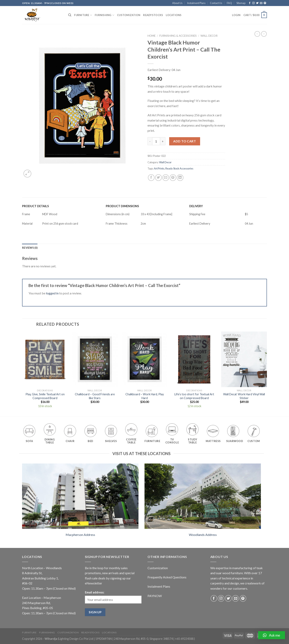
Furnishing (104, 15)
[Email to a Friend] (166, 178)
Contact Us (216, 3)
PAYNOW (155, 596)
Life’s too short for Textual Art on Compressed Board (194, 396)
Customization (129, 15)
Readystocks (153, 15)
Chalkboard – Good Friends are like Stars (95, 396)
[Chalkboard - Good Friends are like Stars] (95, 359)
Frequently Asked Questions (167, 577)
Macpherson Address (80, 535)
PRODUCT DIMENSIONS (122, 206)
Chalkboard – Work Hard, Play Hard (145, 396)
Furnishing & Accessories (178, 36)
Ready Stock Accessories (179, 168)
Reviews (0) (30, 248)
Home (152, 36)
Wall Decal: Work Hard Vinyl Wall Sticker (244, 396)
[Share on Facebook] (151, 178)
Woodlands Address (203, 535)
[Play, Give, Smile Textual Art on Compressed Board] (45, 359)
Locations (174, 15)
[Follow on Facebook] (250, 3)
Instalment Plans (196, 3)
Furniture (83, 15)
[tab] (30, 248)
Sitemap (241, 3)
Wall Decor (209, 36)
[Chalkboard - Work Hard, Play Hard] (144, 359)
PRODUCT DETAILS (35, 206)
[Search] (70, 15)
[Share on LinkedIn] (180, 178)
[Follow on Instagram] (253, 3)
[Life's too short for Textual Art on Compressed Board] (194, 359)
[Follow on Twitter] (257, 3)
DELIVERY (196, 206)
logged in (52, 293)
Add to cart (185, 141)
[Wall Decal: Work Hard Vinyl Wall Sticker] (244, 359)
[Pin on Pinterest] (173, 178)
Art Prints (159, 168)
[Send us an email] (261, 3)
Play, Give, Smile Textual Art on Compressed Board (45, 396)
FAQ (229, 3)
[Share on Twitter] (158, 178)
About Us (177, 3)
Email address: (95, 592)
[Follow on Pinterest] (265, 3)
